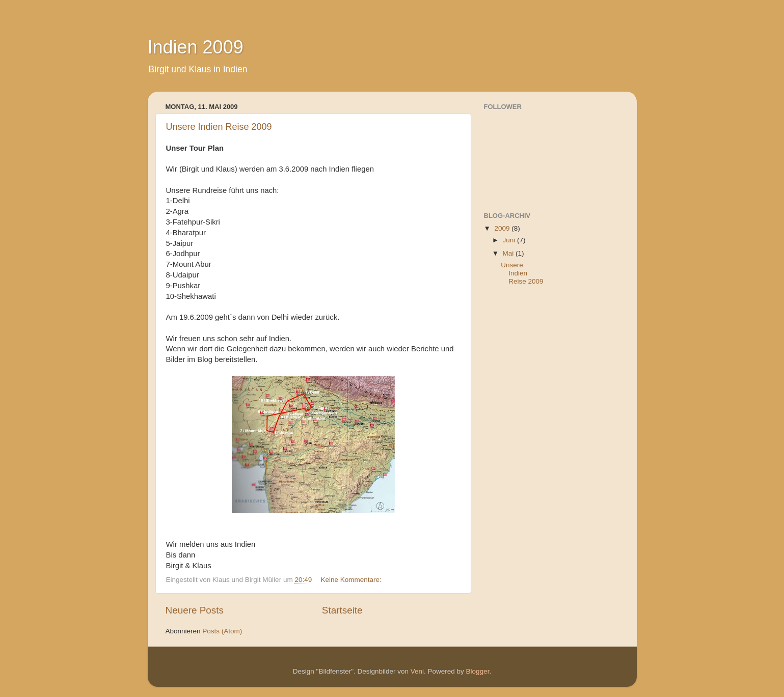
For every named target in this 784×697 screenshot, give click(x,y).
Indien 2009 (196, 47)
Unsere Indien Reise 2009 (219, 127)
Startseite (342, 610)
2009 (503, 228)
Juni (510, 240)
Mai (509, 253)
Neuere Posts (195, 610)
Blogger (478, 671)
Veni (417, 671)
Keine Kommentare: (352, 580)
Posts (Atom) (222, 631)
